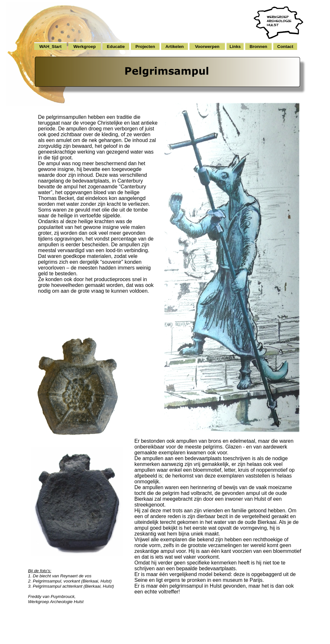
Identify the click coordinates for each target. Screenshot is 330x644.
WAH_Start (50, 47)
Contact (285, 47)
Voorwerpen (207, 47)
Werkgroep (85, 47)
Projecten (145, 47)
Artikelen (175, 47)
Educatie (116, 47)
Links (235, 47)
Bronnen (258, 47)
